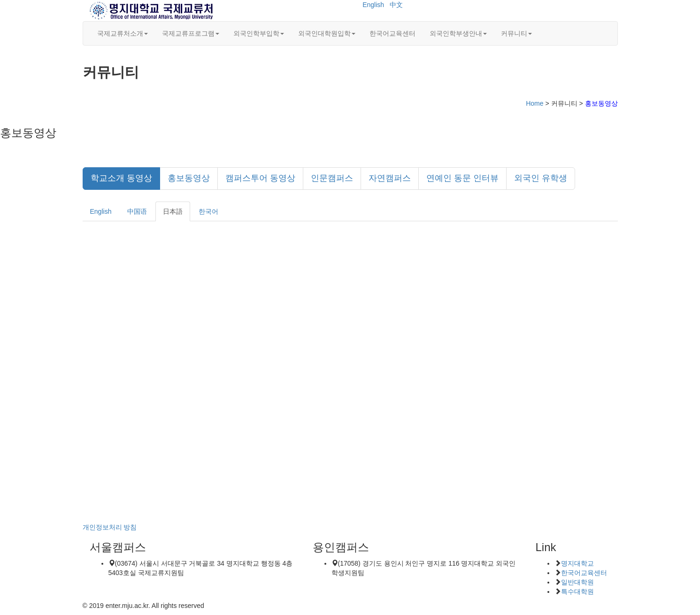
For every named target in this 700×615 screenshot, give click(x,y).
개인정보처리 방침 (110, 527)
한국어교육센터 (392, 33)
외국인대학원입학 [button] (327, 33)
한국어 (208, 211)
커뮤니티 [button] (516, 33)
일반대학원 (577, 582)
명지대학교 (577, 563)
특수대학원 (577, 592)
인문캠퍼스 (332, 178)
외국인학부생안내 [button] (458, 33)
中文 (396, 5)
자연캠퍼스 (390, 178)
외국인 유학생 (541, 178)
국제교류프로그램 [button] (191, 33)
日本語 (173, 211)
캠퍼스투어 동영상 (260, 178)
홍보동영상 (189, 178)
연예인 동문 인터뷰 (462, 178)
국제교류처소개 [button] (123, 33)
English (373, 5)
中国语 (137, 211)
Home (535, 103)
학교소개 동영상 (121, 178)
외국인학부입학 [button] (259, 33)
